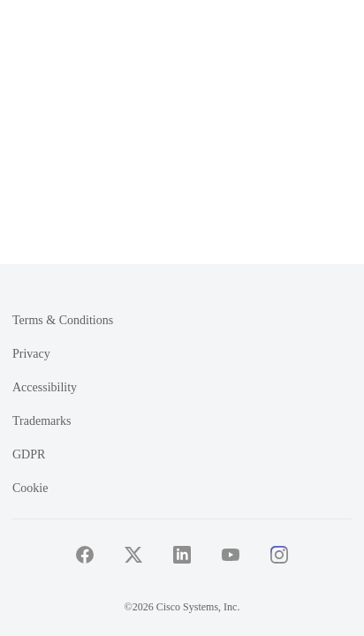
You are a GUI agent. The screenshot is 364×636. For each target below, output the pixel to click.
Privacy (31, 354)
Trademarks (42, 421)
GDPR (29, 454)
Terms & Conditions (63, 320)
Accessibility (45, 387)
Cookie (30, 488)
